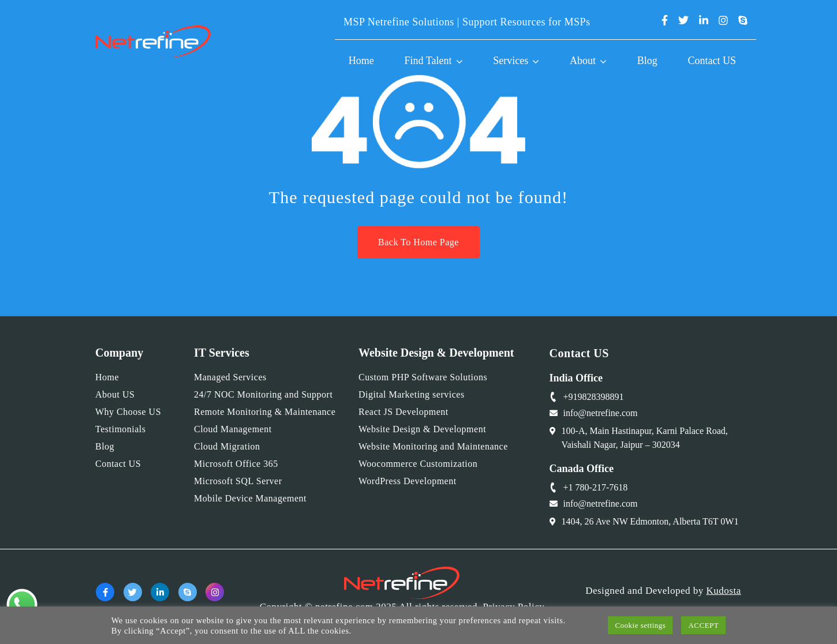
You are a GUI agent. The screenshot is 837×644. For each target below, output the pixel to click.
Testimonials (121, 429)
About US (115, 394)
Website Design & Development (422, 429)
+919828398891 (594, 397)
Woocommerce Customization (418, 464)
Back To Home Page (418, 242)
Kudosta (724, 591)
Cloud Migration (227, 446)
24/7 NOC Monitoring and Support (263, 394)
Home (361, 61)
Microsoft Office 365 (236, 464)
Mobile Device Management (250, 498)
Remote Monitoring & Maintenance (265, 412)
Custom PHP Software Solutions (423, 377)
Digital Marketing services (412, 394)
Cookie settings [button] (640, 625)
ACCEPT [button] (703, 625)
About (583, 61)
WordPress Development (408, 481)
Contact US (712, 61)
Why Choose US (128, 412)
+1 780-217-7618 (596, 487)
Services (511, 61)
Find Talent (428, 61)
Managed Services (230, 377)
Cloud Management (233, 429)
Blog (647, 61)
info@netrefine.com (601, 413)
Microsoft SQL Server (238, 481)
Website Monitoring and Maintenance (433, 446)
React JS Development (403, 412)
